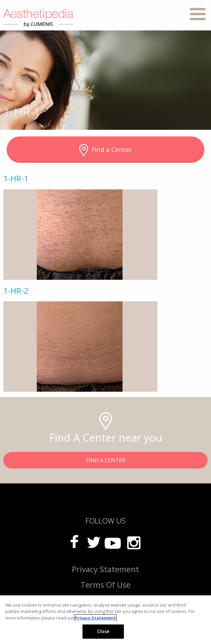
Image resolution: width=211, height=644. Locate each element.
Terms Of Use (105, 585)
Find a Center (105, 150)
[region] (105, 620)
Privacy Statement (105, 569)
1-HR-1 (16, 178)
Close (103, 631)
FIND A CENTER (106, 460)
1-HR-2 (16, 291)
